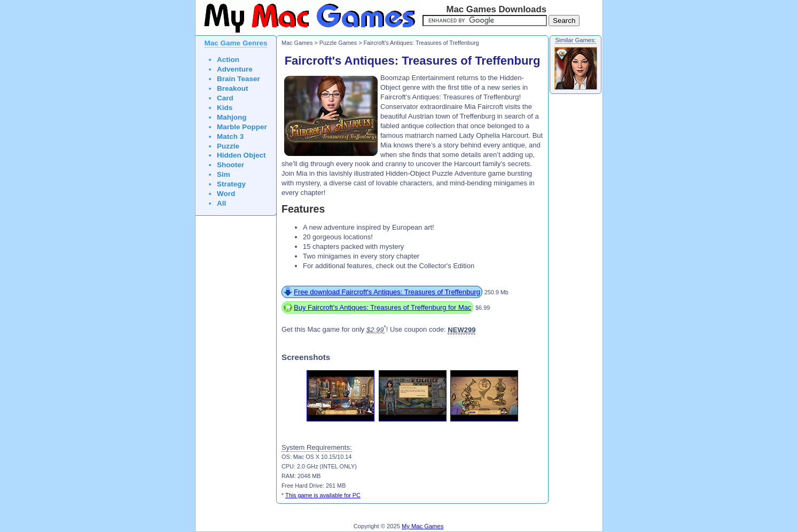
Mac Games (297, 43)
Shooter (230, 165)
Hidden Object (241, 155)
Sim (224, 174)
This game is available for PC (323, 495)
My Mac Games (423, 526)
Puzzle (228, 146)
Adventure (235, 69)
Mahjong (232, 117)
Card (225, 98)
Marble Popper (242, 127)
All (221, 203)
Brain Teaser (238, 79)
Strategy (231, 184)
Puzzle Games (338, 43)
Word (226, 194)
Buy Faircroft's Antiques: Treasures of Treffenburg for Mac (382, 307)
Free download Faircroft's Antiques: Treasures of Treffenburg (387, 292)
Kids (225, 108)
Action (228, 60)
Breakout (233, 88)
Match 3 (230, 136)
